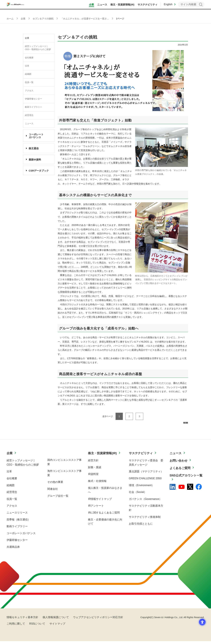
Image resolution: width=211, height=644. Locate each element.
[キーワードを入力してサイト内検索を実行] (191, 7)
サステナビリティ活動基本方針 (146, 511)
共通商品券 (13, 550)
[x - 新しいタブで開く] (190, 490)
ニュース (29, 124)
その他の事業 (55, 485)
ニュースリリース (17, 516)
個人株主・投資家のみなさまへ (105, 493)
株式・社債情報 (97, 484)
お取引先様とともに (141, 527)
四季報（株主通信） (18, 522)
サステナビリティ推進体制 (145, 520)
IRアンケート (96, 509)
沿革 (27, 66)
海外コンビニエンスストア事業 (64, 476)
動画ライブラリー (33, 107)
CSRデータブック (39, 171)
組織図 (28, 74)
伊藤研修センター (33, 99)
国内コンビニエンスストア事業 (64, 465)
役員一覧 (29, 82)
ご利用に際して (16, 627)
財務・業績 (95, 470)
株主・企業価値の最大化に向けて (105, 525)
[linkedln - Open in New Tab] (173, 490)
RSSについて (37, 627)
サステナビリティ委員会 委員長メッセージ (146, 465)
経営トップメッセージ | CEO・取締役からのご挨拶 (38, 48)
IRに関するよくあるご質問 (104, 516)
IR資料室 (93, 477)
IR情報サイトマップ (100, 502)
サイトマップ (57, 627)
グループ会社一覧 (58, 499)
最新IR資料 (35, 160)
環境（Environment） (142, 488)
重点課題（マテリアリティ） (146, 474)
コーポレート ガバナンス (36, 136)
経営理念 (29, 115)
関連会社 (53, 492)
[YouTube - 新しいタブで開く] (182, 490)
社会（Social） (138, 495)
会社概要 (29, 58)
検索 (201, 7)
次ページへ (177, 425)
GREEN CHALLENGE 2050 (145, 481)
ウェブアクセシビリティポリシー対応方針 (98, 620)
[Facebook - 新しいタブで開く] (199, 490)
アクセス (29, 91)
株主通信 (34, 148)
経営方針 (93, 463)
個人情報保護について (56, 620)
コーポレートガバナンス (21, 536)
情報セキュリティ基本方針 (22, 620)
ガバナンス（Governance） (145, 502)
